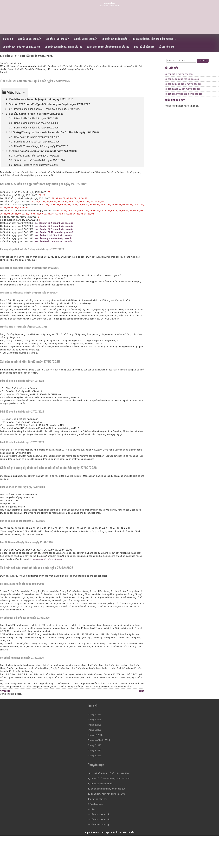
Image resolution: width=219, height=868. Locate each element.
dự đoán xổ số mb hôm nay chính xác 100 (153, 39)
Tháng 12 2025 (96, 756)
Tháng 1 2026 (95, 750)
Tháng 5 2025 (95, 776)
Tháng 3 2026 (95, 740)
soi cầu (92, 837)
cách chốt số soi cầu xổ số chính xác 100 (108, 47)
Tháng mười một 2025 (100, 761)
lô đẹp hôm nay (167, 47)
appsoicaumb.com (110, 12)
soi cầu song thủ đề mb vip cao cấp (55, 243)
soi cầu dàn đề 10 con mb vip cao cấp (56, 237)
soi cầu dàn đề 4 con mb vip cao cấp (56, 228)
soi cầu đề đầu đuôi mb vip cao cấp (55, 246)
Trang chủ (8, 39)
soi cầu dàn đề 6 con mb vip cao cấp (56, 231)
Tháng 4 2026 (95, 735)
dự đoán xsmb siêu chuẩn (115, 39)
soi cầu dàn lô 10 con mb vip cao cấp (183, 92)
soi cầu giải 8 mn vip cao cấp (179, 77)
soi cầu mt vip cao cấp (57, 39)
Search (203, 61)
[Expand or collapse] (25, 97)
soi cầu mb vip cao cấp (29, 39)
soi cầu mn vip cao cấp (85, 39)
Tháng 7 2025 (95, 766)
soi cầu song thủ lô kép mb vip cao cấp (183, 97)
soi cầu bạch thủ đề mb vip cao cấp (55, 240)
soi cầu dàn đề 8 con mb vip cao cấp (56, 234)
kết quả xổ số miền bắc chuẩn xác (54, 567)
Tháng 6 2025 (95, 771)
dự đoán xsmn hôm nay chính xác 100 (63, 47)
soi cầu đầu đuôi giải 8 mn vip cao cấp (183, 87)
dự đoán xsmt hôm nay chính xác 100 (21, 47)
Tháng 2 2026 (95, 745)
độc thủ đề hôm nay (144, 47)
